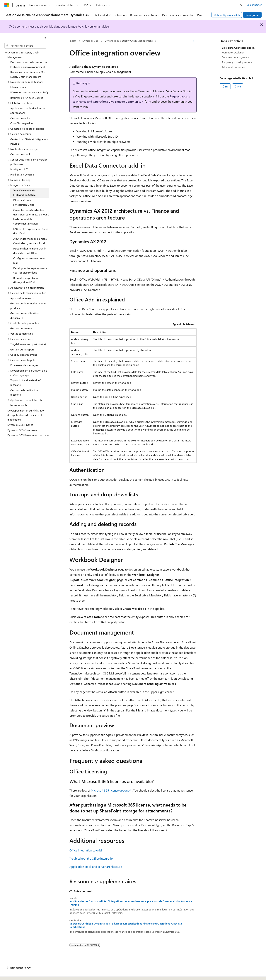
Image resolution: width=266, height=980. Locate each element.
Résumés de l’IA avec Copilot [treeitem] (27, 98)
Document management (235, 57)
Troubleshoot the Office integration (92, 858)
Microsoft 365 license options (110, 790)
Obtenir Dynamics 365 (227, 15)
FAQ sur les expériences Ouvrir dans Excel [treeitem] (31, 231)
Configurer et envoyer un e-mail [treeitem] (29, 261)
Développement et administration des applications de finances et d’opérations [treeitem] (26, 415)
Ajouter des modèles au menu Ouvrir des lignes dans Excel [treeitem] (30, 241)
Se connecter (254, 5)
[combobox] (25, 46)
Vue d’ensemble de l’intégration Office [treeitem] (24, 193)
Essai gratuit (253, 15)
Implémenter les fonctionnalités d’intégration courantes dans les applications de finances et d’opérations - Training (131, 903)
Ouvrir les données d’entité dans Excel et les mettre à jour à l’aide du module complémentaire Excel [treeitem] (31, 217)
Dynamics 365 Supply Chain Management (129, 41)
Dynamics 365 (91, 41)
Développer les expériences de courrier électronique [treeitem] (30, 270)
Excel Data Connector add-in (238, 48)
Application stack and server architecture (96, 867)
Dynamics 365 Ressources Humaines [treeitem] (28, 435)
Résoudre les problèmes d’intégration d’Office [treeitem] (27, 280)
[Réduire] (45, 38)
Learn (73, 41)
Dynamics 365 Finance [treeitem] (20, 425)
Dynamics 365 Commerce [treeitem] (22, 430)
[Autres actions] (193, 41)
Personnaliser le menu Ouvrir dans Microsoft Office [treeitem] (30, 251)
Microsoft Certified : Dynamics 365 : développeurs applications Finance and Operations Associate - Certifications (127, 925)
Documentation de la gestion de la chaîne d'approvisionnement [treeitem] (29, 65)
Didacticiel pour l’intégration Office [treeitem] (24, 203)
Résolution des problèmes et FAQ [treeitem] (29, 92)
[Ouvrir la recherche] (241, 5)
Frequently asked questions (237, 62)
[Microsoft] (7, 5)
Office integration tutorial (86, 850)
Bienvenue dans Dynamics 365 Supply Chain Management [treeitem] (28, 74)
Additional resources (233, 67)
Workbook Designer (233, 52)
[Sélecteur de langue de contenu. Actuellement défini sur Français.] (13, 974)
